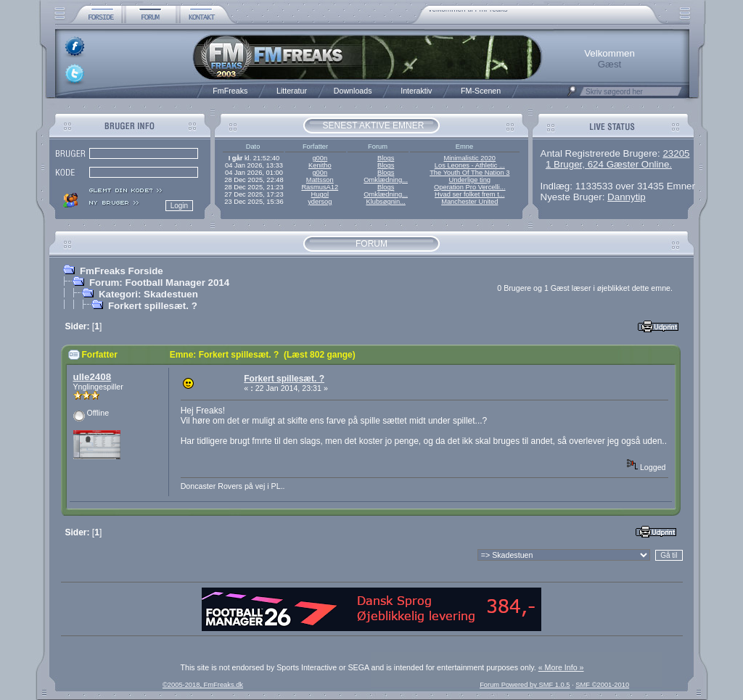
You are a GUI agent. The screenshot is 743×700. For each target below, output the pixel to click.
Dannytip (627, 197)
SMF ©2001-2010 (602, 685)
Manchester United (469, 202)
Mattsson (320, 180)
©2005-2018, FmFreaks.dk (203, 685)
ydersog (320, 202)
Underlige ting (470, 180)
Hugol (320, 194)
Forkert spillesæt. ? (153, 306)
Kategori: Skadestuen (148, 294)
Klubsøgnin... (385, 202)
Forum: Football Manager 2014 (159, 283)
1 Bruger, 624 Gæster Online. (609, 164)
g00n (320, 158)
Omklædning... (386, 180)
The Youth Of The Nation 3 (469, 173)
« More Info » (561, 667)
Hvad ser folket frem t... (469, 194)
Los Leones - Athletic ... (470, 165)
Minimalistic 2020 (470, 158)
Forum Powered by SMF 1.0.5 (525, 685)
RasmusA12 (320, 187)
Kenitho (320, 165)
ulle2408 (93, 377)
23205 (676, 153)
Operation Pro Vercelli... (470, 187)
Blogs (386, 158)
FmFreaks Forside (122, 271)
